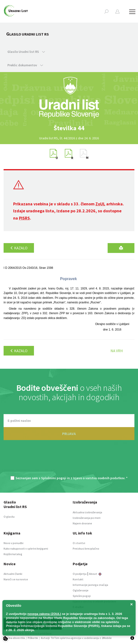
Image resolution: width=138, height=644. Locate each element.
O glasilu (9, 517)
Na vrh (117, 351)
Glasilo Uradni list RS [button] (26, 52)
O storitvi (79, 543)
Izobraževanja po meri (87, 518)
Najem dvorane (82, 523)
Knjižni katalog (13, 554)
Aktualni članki (13, 574)
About (95, 574)
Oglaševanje (81, 590)
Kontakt (78, 579)
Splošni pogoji (82, 596)
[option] (69, 128)
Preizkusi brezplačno (86, 549)
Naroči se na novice (16, 579)
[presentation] (69, 460)
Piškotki (33, 638)
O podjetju (80, 574)
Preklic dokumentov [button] (25, 65)
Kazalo (19, 248)
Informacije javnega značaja (90, 585)
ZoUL (100, 204)
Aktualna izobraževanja (87, 512)
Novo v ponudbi (14, 543)
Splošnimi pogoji (54, 478)
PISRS (24, 218)
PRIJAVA (69, 434)
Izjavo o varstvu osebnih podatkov (99, 478)
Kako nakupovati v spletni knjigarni (26, 549)
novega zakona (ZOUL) (44, 614)
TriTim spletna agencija (66, 638)
